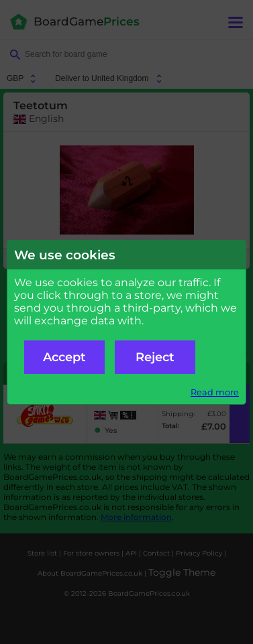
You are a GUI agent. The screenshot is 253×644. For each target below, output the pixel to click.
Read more (215, 392)
